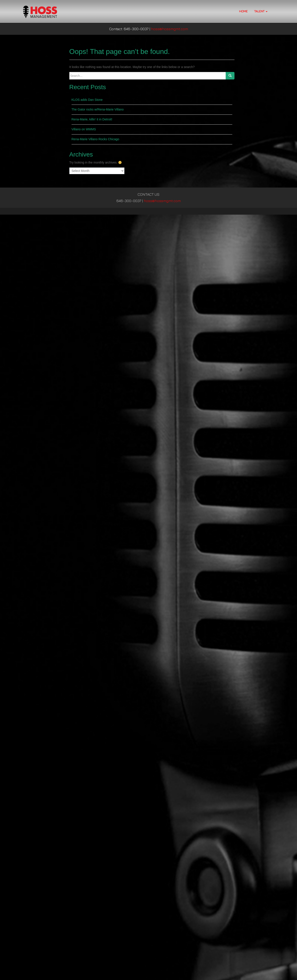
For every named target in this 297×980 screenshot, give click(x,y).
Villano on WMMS (84, 129)
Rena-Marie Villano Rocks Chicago (95, 139)
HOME (243, 11)
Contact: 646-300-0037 (129, 29)
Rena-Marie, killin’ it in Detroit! (92, 119)
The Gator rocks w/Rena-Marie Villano (98, 109)
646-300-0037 (129, 201)
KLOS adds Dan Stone (87, 100)
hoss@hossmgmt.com (170, 29)
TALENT (261, 11)
